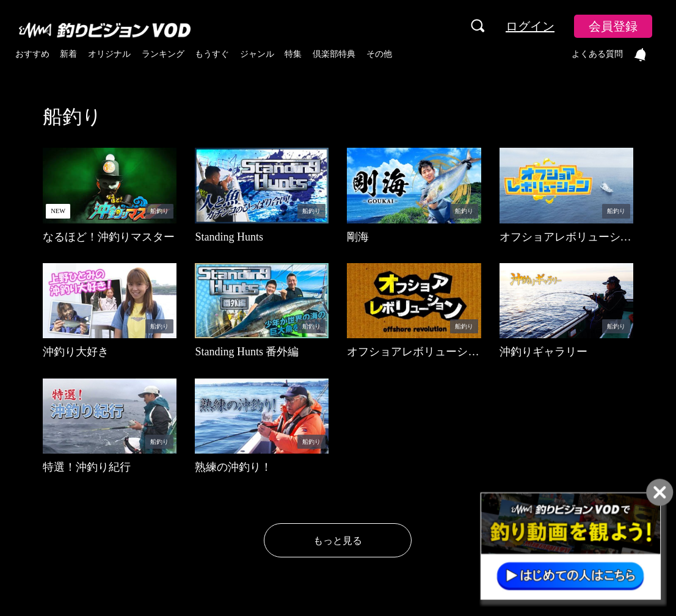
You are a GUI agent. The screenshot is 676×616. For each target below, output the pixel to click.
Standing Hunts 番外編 (247, 352)
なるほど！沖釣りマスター (109, 237)
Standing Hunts (229, 237)
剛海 (358, 237)
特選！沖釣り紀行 (87, 467)
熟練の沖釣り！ (233, 467)
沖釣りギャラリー (543, 352)
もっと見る (338, 541)
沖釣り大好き (76, 352)
